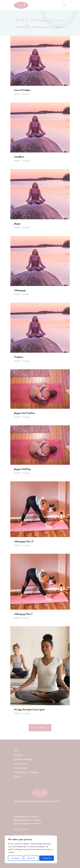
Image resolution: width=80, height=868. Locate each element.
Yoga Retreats (21, 764)
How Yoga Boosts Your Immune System (29, 710)
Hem (16, 750)
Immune (26, 94)
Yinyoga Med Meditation (24, 413)
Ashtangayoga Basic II (23, 542)
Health (17, 94)
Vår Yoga (18, 755)
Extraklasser (19, 157)
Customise (15, 858)
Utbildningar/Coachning (26, 772)
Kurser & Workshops (22, 90)
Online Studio (21, 768)
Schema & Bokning (23, 759)
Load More (40, 728)
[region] (31, 849)
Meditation (18, 357)
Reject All (31, 858)
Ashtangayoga (20, 291)
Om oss (17, 777)
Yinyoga (17, 224)
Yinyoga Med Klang (22, 469)
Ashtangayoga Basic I (23, 614)
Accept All (47, 858)
